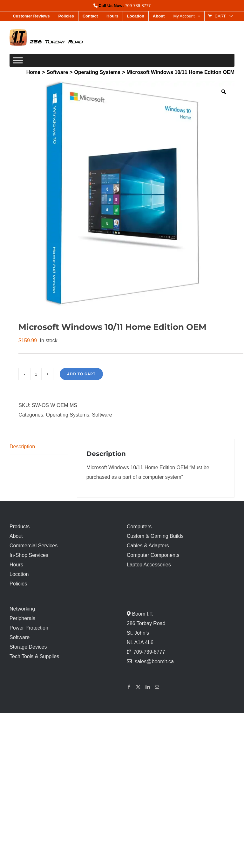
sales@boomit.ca (154, 661)
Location (19, 574)
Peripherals (22, 618)
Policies (18, 584)
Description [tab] (22, 447)
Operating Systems (68, 415)
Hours (16, 565)
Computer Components (153, 555)
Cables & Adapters (148, 546)
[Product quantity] (36, 374)
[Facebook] (129, 687)
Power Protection (29, 628)
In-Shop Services (29, 555)
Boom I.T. (142, 614)
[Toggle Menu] (18, 60)
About (16, 536)
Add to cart (81, 374)
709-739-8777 (138, 6)
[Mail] (157, 687)
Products (20, 527)
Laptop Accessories (149, 565)
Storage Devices (28, 647)
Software (102, 415)
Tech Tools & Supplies (34, 656)
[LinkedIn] (148, 687)
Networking (22, 609)
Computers (139, 527)
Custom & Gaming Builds (155, 536)
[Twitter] (138, 687)
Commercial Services (34, 546)
